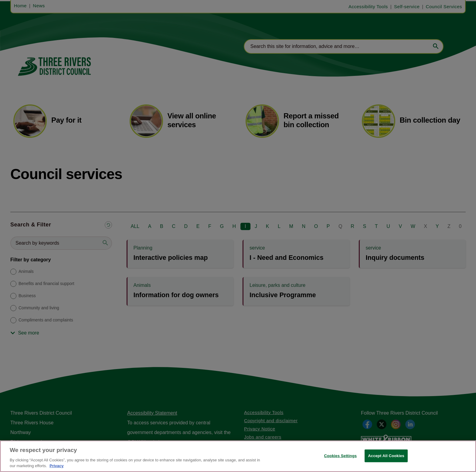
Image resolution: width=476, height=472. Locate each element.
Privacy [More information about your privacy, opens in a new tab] (56, 466)
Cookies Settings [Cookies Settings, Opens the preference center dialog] (341, 456)
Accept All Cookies (386, 456)
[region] (238, 456)
